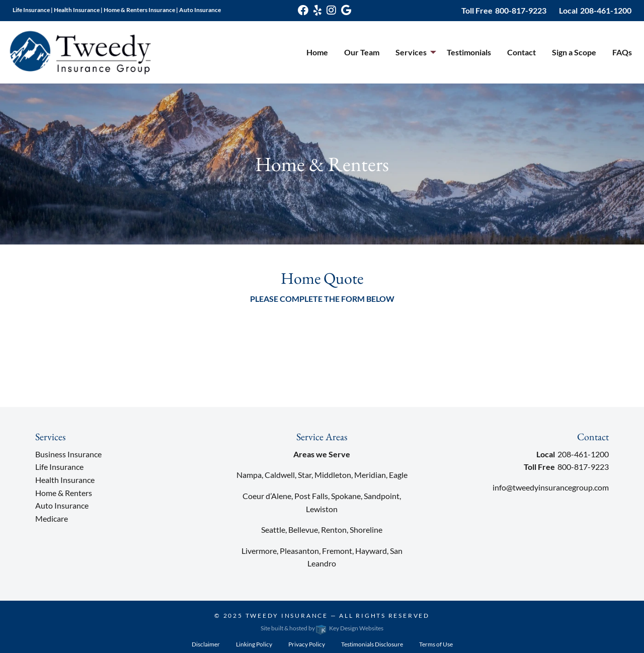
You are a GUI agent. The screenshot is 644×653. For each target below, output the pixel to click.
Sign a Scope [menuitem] (574, 52)
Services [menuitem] (411, 52)
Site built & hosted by (322, 628)
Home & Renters (64, 493)
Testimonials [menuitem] (469, 52)
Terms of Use (436, 644)
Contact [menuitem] (521, 52)
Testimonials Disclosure (372, 644)
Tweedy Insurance (287, 616)
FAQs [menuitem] (622, 52)
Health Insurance (65, 480)
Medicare (52, 518)
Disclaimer (206, 644)
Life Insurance (59, 467)
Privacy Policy (307, 644)
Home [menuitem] (317, 52)
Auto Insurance (62, 505)
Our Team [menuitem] (362, 52)
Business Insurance (68, 454)
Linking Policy (254, 644)
